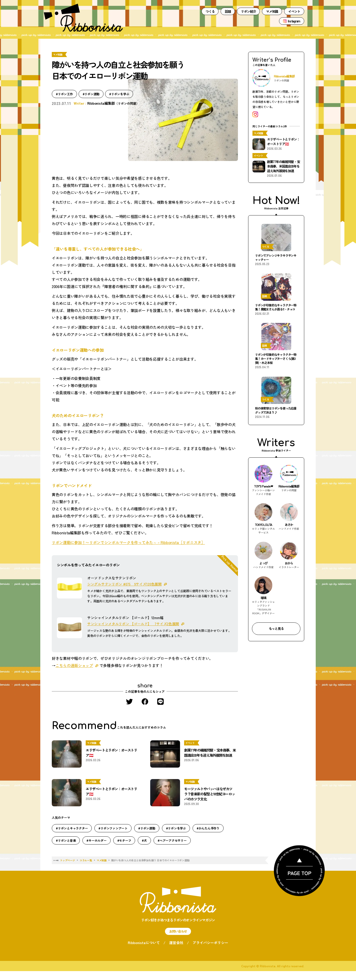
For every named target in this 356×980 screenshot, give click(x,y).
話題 (228, 11)
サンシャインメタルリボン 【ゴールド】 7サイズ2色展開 (133, 624)
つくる (210, 11)
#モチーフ (124, 840)
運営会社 (176, 943)
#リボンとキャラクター (72, 828)
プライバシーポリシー (210, 943)
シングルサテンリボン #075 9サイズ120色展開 (124, 584)
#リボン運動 (91, 94)
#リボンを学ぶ (119, 94)
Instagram (294, 21)
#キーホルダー (96, 840)
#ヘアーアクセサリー (172, 840)
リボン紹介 (249, 11)
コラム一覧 (86, 860)
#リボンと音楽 (66, 840)
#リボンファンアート (113, 828)
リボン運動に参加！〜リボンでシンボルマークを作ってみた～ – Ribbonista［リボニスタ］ (128, 542)
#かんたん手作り (208, 828)
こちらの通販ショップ (74, 665)
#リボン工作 (64, 94)
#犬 (144, 840)
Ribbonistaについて (144, 943)
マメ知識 (272, 11)
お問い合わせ (178, 931)
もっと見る (276, 628)
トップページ (67, 860)
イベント (294, 11)
